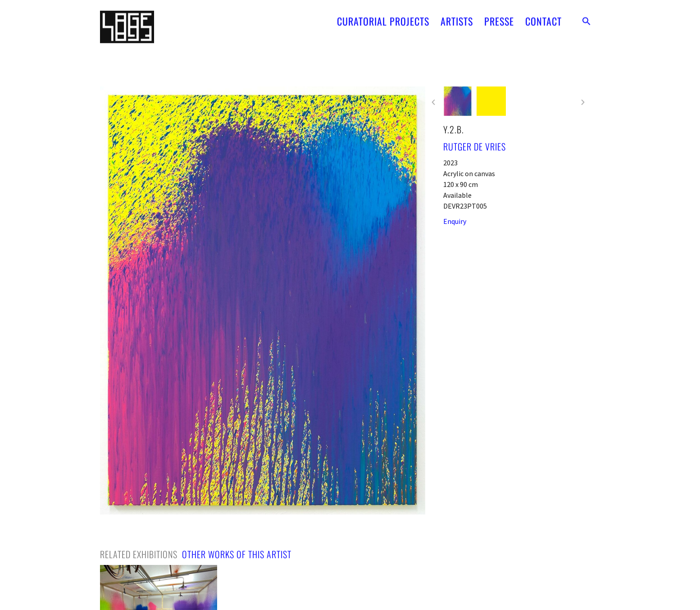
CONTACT (543, 17)
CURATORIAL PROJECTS (383, 17)
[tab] (139, 554)
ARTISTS (457, 17)
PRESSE (499, 17)
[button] (586, 17)
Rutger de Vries (475, 146)
